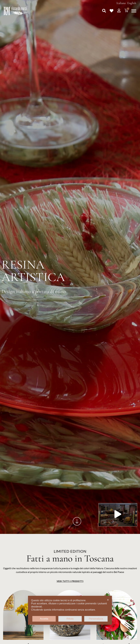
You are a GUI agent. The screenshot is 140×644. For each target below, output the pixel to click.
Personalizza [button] (96, 619)
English (132, 3)
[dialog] (70, 610)
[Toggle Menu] (134, 11)
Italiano (121, 3)
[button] (104, 11)
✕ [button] (108, 600)
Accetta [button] (44, 619)
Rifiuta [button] (70, 619)
